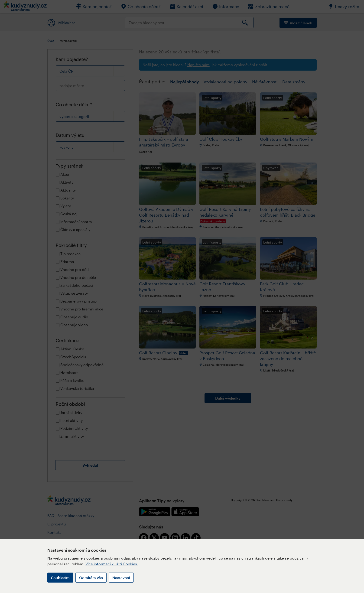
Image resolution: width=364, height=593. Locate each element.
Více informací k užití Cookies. (112, 564)
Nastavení (121, 578)
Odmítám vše (91, 578)
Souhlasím (60, 578)
